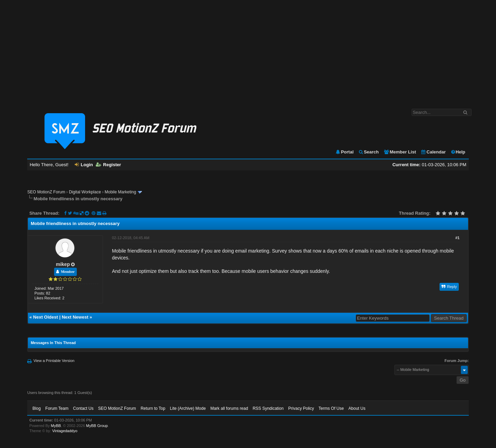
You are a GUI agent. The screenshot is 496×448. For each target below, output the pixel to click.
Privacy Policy (301, 408)
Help (458, 152)
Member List (400, 152)
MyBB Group (97, 426)
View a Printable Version (54, 361)
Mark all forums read (229, 408)
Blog (37, 408)
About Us (357, 408)
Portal (344, 152)
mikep (63, 264)
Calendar (433, 152)
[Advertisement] (248, 51)
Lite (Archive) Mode (188, 408)
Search (368, 152)
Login (84, 165)
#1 (457, 238)
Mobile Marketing (120, 192)
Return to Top (153, 408)
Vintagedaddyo (65, 431)
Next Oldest (45, 317)
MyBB (56, 426)
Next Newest (75, 317)
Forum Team (57, 408)
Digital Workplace (85, 192)
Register (108, 165)
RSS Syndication (268, 408)
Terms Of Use (331, 408)
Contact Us (83, 408)
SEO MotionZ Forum (46, 192)
